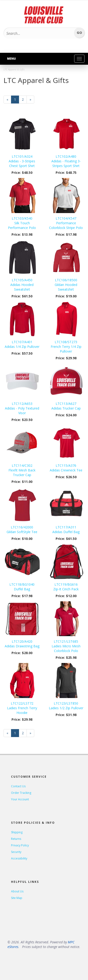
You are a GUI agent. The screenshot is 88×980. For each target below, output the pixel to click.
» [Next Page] (32, 100)
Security (16, 852)
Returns (16, 839)
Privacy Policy (20, 845)
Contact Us (18, 786)
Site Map (17, 898)
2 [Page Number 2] (24, 99)
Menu (11, 59)
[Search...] (38, 33)
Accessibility (19, 858)
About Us (17, 891)
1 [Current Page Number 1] (17, 100)
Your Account (20, 799)
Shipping (17, 832)
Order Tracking (21, 793)
